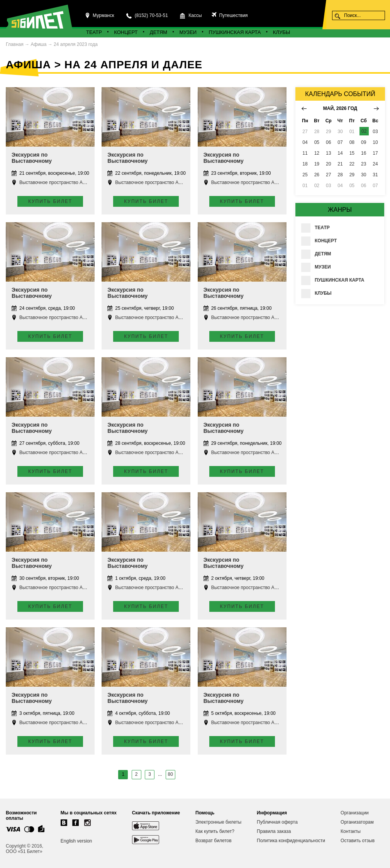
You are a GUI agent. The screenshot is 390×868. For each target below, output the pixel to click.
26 (317, 175)
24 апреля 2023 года (76, 44)
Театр (94, 32)
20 (328, 164)
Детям (159, 32)
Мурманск (103, 15)
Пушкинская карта (235, 32)
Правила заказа (274, 831)
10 (375, 142)
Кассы (195, 15)
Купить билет (50, 201)
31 (375, 175)
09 (364, 142)
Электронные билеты (218, 822)
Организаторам (357, 822)
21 (340, 164)
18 (305, 164)
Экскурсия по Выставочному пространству (32, 161)
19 (317, 164)
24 (375, 164)
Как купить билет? (215, 831)
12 (317, 153)
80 (170, 774)
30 (364, 175)
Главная (15, 44)
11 (305, 153)
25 (305, 175)
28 (340, 175)
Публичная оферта (277, 822)
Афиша (38, 44)
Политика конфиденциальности (291, 841)
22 (352, 164)
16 (364, 153)
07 (340, 142)
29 (352, 175)
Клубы (281, 32)
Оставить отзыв (358, 841)
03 (375, 132)
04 (305, 142)
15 (352, 153)
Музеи (188, 32)
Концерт (126, 32)
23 (364, 164)
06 (328, 142)
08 (352, 142)
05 (317, 142)
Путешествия (233, 15)
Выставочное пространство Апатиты (58, 182)
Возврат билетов (214, 841)
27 (328, 175)
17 (375, 153)
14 (340, 153)
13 (328, 153)
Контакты (351, 831)
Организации (355, 813)
